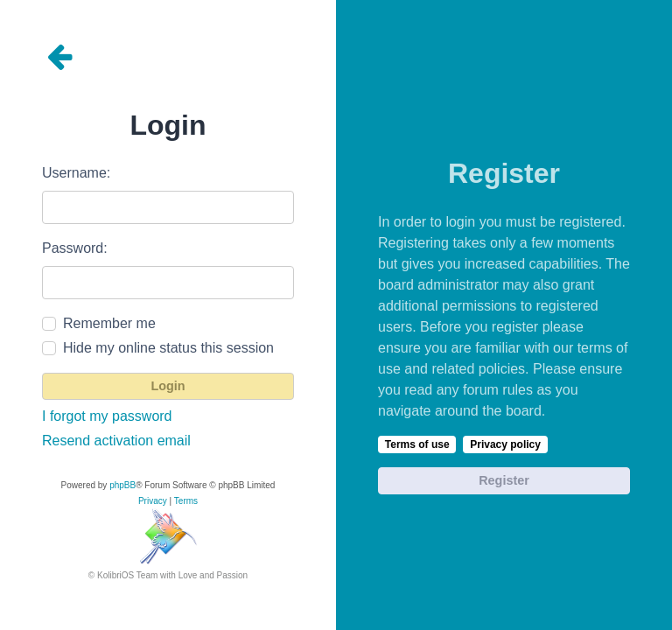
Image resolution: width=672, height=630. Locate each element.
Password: (75, 248)
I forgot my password (107, 416)
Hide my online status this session (168, 348)
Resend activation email (116, 441)
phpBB (122, 485)
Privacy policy (505, 444)
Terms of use (417, 444)
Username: (76, 173)
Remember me (109, 323)
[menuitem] (153, 501)
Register (504, 480)
